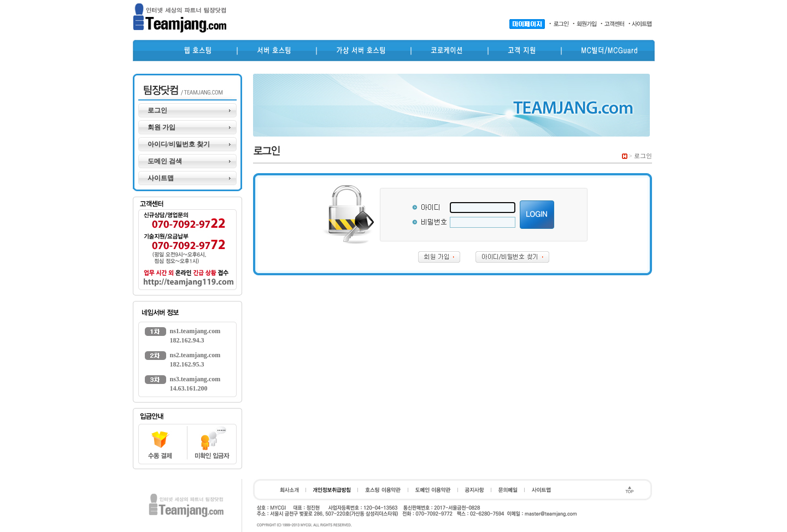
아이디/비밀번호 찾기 (179, 144)
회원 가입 (161, 127)
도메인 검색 (165, 161)
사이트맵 (161, 178)
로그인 (157, 110)
